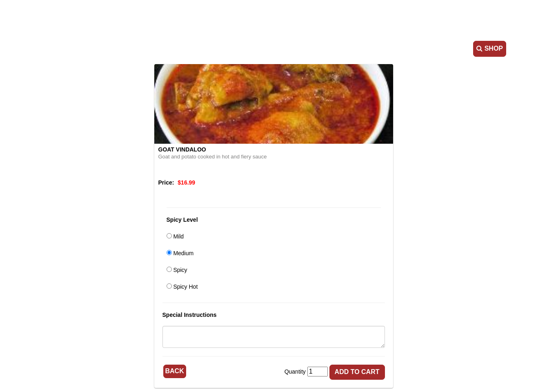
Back (175, 371)
